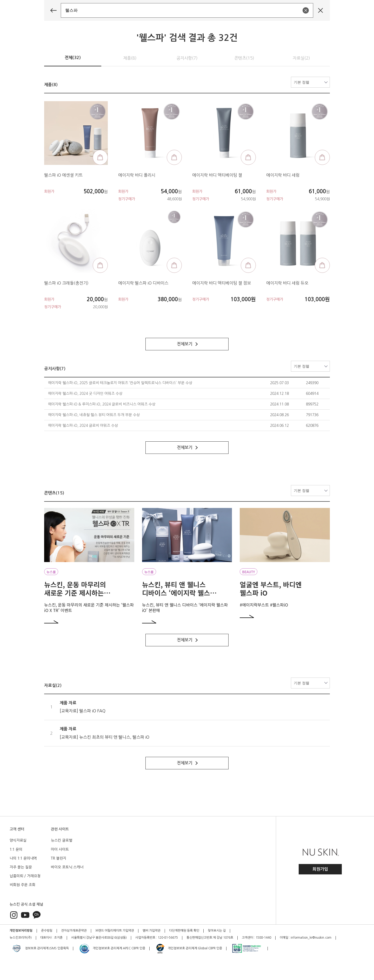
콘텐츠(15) (244, 58)
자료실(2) (301, 58)
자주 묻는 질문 (21, 867)
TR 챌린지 (59, 858)
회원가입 (320, 869)
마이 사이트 (60, 849)
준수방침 (47, 931)
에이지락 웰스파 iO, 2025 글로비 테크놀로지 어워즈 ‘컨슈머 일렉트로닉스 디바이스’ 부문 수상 (120, 383)
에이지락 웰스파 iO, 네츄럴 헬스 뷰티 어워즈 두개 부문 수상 (94, 415)
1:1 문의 (16, 849)
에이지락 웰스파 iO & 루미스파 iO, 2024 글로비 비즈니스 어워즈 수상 (102, 404)
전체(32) (73, 58)
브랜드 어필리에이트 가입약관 (115, 931)
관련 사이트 (60, 829)
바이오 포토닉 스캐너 (67, 867)
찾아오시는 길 (217, 931)
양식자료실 (18, 840)
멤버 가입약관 (152, 931)
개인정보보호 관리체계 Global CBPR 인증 (189, 949)
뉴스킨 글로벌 (62, 840)
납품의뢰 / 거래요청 (25, 876)
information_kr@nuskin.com (311, 938)
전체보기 (187, 344)
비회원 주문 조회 (22, 885)
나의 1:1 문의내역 (23, 858)
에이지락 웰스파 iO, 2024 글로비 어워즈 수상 (83, 425)
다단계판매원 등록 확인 (184, 931)
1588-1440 (263, 938)
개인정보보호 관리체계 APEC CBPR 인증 (112, 949)
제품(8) (130, 58)
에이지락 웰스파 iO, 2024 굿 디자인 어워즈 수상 (85, 394)
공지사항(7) (187, 58)
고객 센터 (17, 829)
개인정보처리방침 (21, 931)
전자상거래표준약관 (74, 931)
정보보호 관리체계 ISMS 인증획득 (40, 949)
